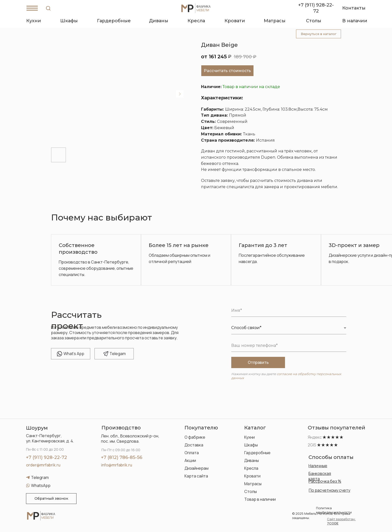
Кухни (249, 437)
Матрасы (253, 484)
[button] (51, 499)
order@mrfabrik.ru (43, 465)
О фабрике (195, 437)
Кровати (252, 476)
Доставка (194, 445)
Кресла (251, 468)
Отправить (258, 362)
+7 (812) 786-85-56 (122, 457)
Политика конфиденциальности (334, 510)
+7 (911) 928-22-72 (46, 457)
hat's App (74, 354)
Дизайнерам (196, 468)
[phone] (289, 346)
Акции (190, 460)
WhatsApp (41, 485)
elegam (118, 354)
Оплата (192, 453)
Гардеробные (257, 453)
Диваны (251, 460)
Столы (250, 491)
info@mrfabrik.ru (117, 465)
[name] (289, 311)
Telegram (40, 477)
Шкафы (251, 445)
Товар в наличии (260, 499)
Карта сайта (196, 476)
